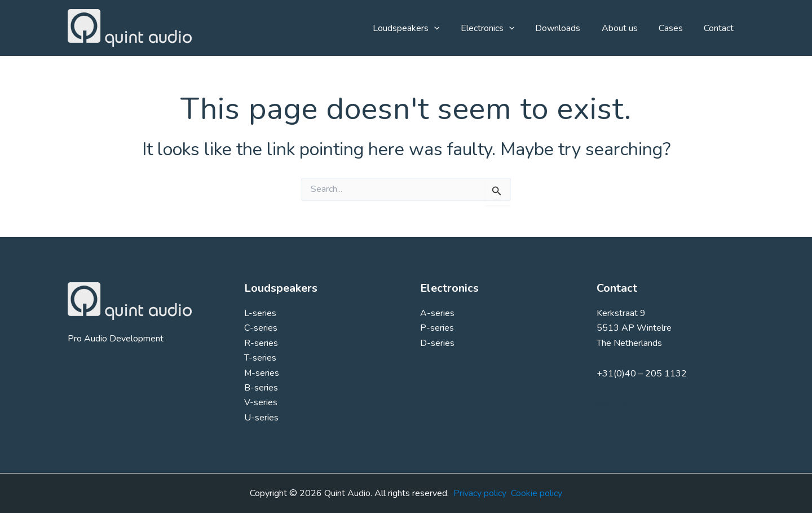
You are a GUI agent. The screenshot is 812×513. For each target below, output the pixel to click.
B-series (261, 388)
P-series (437, 328)
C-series (261, 328)
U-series (261, 418)
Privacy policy (480, 493)
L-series (260, 313)
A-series (437, 313)
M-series (262, 373)
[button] (451, 28)
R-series (261, 343)
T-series (260, 358)
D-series (437, 343)
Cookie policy (537, 493)
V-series (261, 402)
